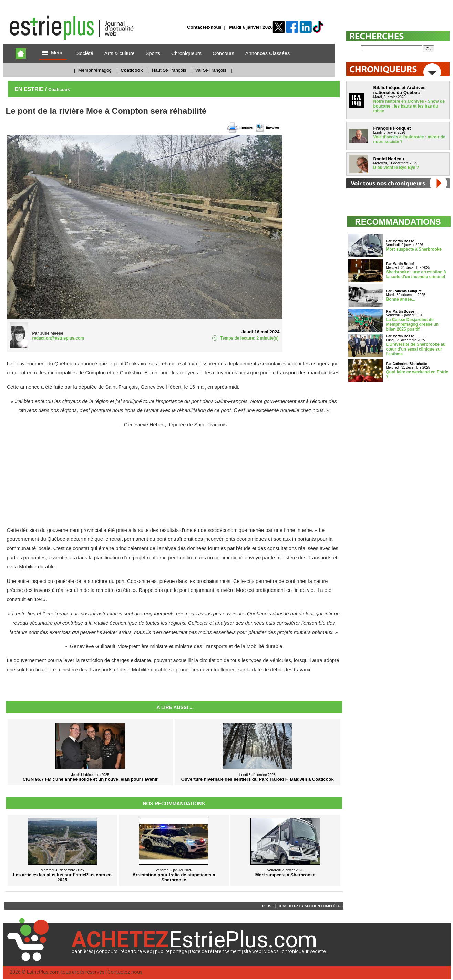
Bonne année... (401, 299)
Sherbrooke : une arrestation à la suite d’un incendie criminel (416, 274)
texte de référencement (215, 952)
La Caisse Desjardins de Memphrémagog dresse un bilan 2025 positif (413, 324)
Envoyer (272, 127)
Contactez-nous (204, 27)
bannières (83, 952)
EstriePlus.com (43, 972)
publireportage (171, 952)
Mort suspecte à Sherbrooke (414, 249)
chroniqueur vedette (304, 952)
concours (107, 952)
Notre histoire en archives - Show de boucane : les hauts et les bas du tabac (409, 106)
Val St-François (211, 70)
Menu (53, 53)
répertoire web (136, 952)
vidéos (271, 952)
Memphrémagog (95, 70)
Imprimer (246, 127)
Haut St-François (169, 70)
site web (253, 952)
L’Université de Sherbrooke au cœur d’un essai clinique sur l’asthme (416, 349)
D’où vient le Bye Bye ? (396, 168)
